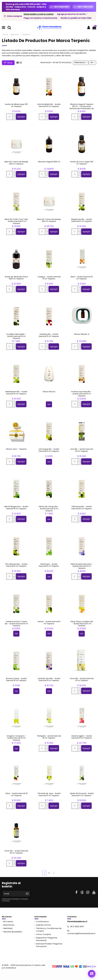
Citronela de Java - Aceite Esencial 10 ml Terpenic (49, 794)
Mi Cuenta (8, 921)
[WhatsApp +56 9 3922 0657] (60, 7)
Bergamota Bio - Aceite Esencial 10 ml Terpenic (82, 220)
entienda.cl (11, 968)
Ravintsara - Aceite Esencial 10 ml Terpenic (49, 565)
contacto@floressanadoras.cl (81, 933)
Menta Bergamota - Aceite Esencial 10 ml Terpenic (16, 508)
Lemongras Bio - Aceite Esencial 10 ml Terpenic (49, 450)
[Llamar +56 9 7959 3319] (83, 7)
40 (92, 62)
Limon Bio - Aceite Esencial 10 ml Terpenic (82, 680)
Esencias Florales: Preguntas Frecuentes (49, 945)
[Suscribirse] (27, 894)
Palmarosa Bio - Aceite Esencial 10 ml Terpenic (82, 508)
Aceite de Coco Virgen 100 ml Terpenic (82, 163)
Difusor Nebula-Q (82, 334)
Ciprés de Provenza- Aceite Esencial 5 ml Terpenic (82, 794)
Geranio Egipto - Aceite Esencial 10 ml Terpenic (82, 737)
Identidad (8, 928)
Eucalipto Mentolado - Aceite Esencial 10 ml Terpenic (16, 336)
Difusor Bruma (49, 392)
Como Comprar (43, 934)
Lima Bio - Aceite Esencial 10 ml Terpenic (82, 450)
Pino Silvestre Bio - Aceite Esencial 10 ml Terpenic (16, 565)
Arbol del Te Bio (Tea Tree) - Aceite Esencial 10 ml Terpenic (16, 221)
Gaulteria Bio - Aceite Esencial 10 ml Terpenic (49, 335)
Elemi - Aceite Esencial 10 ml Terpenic (82, 278)
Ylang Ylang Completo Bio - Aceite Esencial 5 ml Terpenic (82, 624)
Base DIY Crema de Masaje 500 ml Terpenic (49, 220)
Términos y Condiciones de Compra (49, 930)
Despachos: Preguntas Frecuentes (47, 939)
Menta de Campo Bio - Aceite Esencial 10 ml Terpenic (49, 509)
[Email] (13, 894)
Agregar (21, 117)
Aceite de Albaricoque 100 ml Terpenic (16, 105)
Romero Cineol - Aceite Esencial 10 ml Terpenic (16, 680)
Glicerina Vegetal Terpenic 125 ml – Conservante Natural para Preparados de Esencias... (82, 107)
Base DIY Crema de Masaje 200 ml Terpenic (16, 163)
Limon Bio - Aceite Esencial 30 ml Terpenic (16, 852)
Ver (49, 404)
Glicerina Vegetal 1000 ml (49, 162)
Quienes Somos (43, 925)
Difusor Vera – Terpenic (16, 449)
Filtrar (8, 63)
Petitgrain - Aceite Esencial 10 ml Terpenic (49, 737)
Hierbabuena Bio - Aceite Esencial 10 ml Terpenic (16, 393)
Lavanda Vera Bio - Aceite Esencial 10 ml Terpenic (49, 680)
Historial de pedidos (13, 932)
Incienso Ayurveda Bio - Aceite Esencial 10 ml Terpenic (82, 394)
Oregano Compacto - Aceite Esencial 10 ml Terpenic (16, 738)
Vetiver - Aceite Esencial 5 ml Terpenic (49, 623)
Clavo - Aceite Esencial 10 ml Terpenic (16, 794)
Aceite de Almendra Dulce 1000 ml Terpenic (16, 278)
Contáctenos (42, 921)
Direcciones (9, 925)
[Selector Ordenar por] (81, 63)
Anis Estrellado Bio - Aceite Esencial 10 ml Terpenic (49, 105)
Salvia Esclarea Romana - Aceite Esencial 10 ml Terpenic (82, 566)
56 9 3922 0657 (77, 927)
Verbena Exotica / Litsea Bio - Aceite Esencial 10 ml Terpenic (16, 624)
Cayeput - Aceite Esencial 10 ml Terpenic (49, 278)
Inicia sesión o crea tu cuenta (39, 14)
